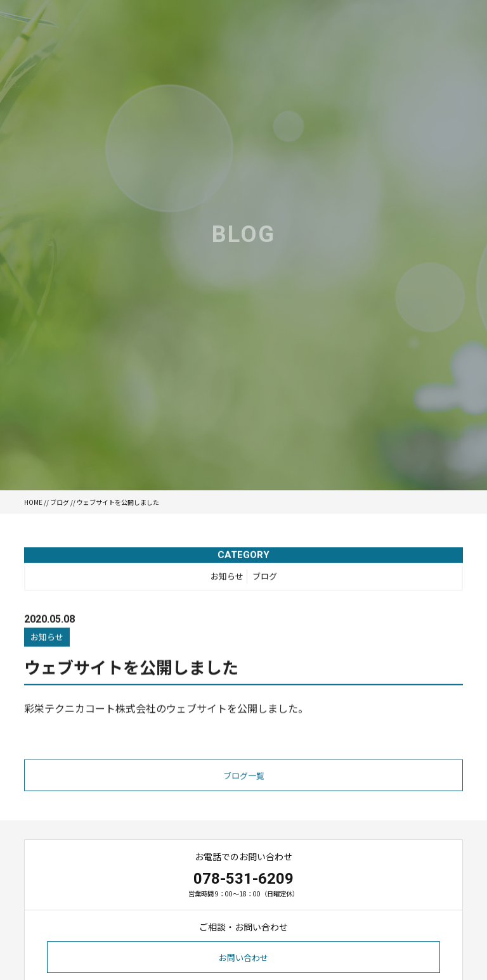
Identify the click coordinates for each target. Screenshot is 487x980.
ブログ (60, 502)
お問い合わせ (243, 958)
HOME (33, 502)
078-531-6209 (243, 879)
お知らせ (227, 579)
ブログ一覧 (244, 779)
